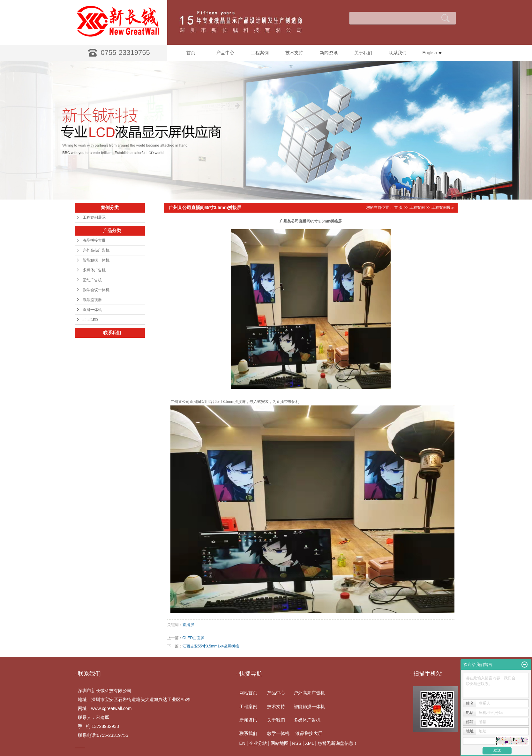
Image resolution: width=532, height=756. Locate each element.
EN (242, 743)
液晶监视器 (92, 300)
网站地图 (280, 743)
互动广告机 (92, 280)
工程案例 (260, 53)
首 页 (398, 208)
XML (309, 743)
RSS (297, 743)
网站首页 (248, 693)
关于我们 (363, 53)
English (432, 53)
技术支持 (294, 53)
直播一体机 (92, 310)
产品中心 (225, 53)
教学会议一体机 (96, 290)
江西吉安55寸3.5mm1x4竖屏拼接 (211, 646)
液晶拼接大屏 (94, 240)
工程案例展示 (94, 217)
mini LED (90, 320)
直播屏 (188, 625)
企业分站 (258, 743)
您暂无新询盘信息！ (338, 743)
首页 (191, 53)
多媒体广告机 (94, 270)
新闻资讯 (329, 53)
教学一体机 (278, 733)
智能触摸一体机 (96, 260)
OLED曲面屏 (194, 638)
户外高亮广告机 (96, 250)
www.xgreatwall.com (112, 708)
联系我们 (398, 53)
